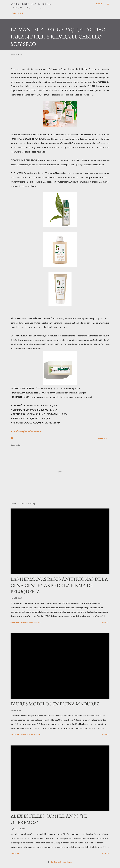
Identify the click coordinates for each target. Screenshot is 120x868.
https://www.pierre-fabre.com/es (26, 431)
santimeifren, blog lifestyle (31, 4)
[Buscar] (99, 4)
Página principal (17, 13)
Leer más (106, 622)
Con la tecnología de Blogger (60, 862)
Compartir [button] (103, 439)
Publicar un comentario (31, 622)
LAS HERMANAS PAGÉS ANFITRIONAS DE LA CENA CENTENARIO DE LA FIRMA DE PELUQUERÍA (59, 585)
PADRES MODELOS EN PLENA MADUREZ (55, 704)
